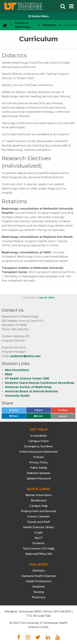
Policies (39, 457)
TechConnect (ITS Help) (39, 549)
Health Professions (39, 581)
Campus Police (39, 441)
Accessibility (38, 436)
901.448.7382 (42, 616)
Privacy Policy (38, 462)
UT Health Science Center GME (27, 378)
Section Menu (38, 16)
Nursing (39, 592)
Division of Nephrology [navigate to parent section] (22, 25)
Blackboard (38, 500)
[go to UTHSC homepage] (4, 25)
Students (38, 543)
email (38, 416)
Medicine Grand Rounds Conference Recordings (40, 383)
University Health (17, 396)
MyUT (39, 538)
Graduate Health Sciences (38, 576)
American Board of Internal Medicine (32, 391)
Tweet (18, 411)
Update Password (38, 478)
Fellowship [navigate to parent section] (49, 25)
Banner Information (39, 495)
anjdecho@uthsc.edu (25, 356)
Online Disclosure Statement (39, 452)
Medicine (38, 587)
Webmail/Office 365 (39, 554)
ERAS (9, 374)
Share (43, 411)
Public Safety (39, 468)
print (63, 416)
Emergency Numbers (39, 446)
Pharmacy (39, 597)
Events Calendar (39, 517)
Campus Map (38, 506)
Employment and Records (38, 511)
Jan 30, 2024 (47, 298)
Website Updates (39, 473)
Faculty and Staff (38, 522)
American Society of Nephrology (28, 387)
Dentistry (39, 571)
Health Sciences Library (38, 527)
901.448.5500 (62, 612)
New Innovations (17, 370)
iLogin (38, 533)
